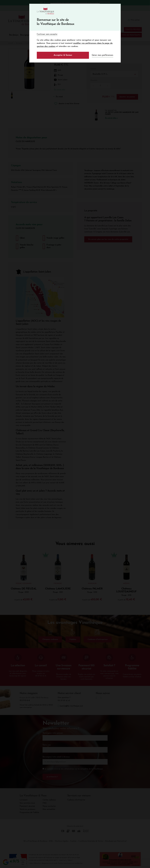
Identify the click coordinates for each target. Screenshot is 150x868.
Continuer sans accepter (47, 34)
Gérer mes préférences (102, 55)
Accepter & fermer (63, 55)
